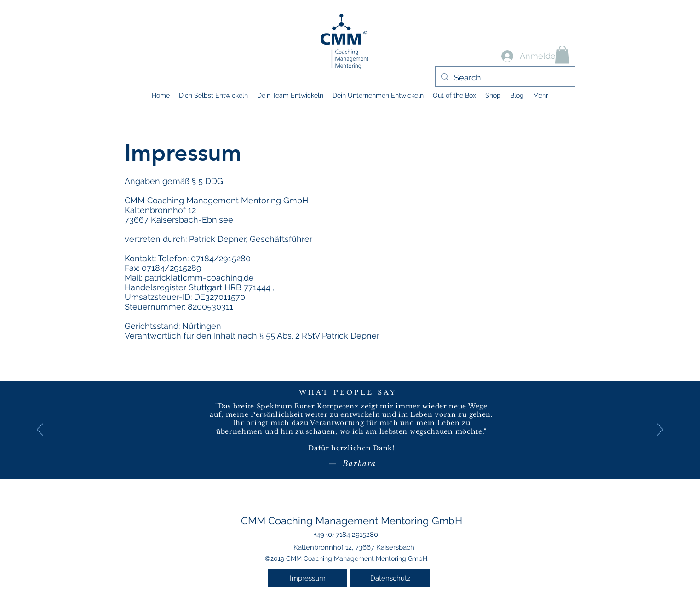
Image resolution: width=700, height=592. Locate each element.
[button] (562, 55)
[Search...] (505, 78)
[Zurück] (40, 430)
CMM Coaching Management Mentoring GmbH (352, 521)
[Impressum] (307, 578)
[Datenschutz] (390, 578)
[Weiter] (660, 430)
